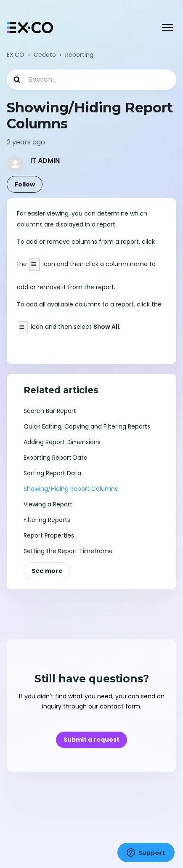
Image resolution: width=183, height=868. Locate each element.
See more (47, 571)
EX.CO (16, 55)
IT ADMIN (45, 161)
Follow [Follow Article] (25, 184)
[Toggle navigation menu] (167, 27)
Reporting (79, 55)
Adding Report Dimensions (62, 442)
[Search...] (91, 80)
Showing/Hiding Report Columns (71, 489)
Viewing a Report (48, 504)
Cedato (45, 55)
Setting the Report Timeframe (68, 551)
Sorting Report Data (52, 473)
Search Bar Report (50, 411)
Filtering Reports (47, 520)
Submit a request (91, 740)
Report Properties (49, 535)
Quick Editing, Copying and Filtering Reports (87, 426)
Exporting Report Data (56, 458)
